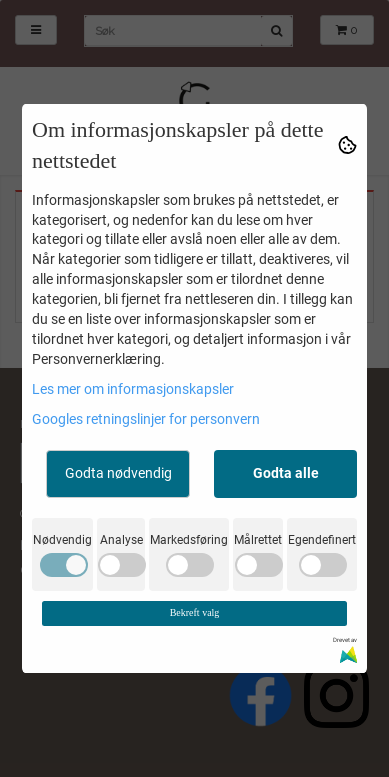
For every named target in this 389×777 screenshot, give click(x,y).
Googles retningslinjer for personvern (146, 419)
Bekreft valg (195, 612)
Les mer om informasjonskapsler (133, 389)
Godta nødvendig (118, 473)
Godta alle (286, 473)
